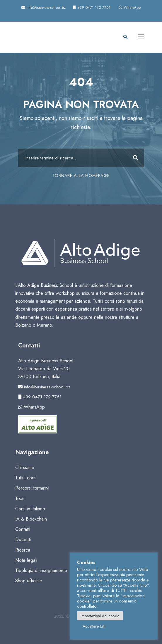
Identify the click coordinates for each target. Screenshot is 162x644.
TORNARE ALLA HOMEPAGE (81, 175)
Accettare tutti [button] (94, 626)
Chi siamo (25, 467)
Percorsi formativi (32, 488)
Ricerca (23, 550)
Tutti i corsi (26, 478)
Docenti (23, 539)
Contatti (23, 529)
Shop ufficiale (29, 581)
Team (20, 499)
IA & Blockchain (31, 519)
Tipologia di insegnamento (41, 570)
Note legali (26, 560)
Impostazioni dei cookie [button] (100, 616)
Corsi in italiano (30, 509)
